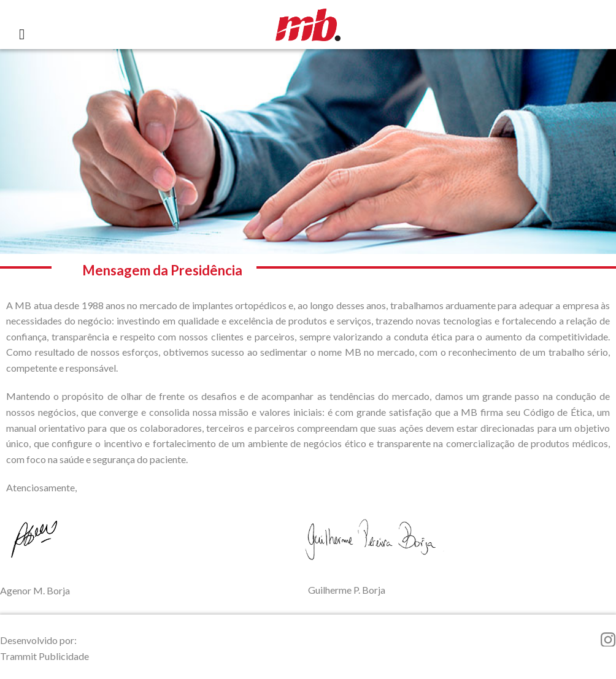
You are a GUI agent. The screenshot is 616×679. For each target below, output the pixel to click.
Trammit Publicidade (44, 656)
